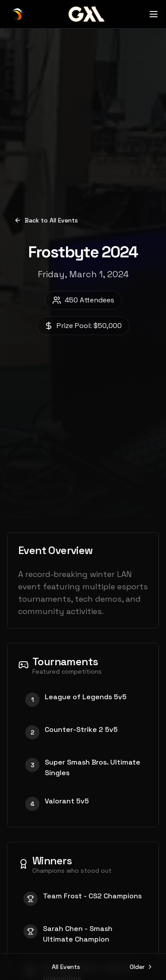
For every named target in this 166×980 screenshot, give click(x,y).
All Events (66, 967)
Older (142, 967)
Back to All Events (46, 220)
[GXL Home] (18, 14)
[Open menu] (154, 14)
